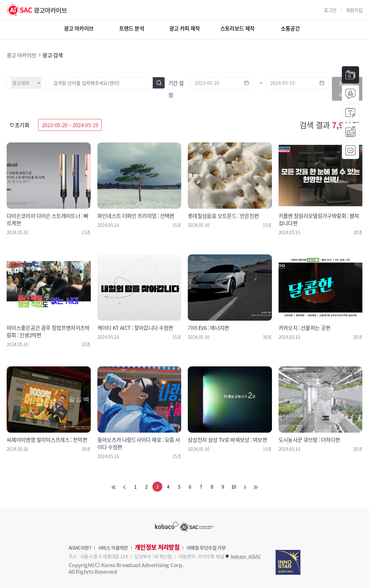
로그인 (330, 10)
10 (234, 487)
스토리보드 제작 (237, 28)
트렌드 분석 (132, 28)
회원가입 (354, 10)
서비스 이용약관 (113, 548)
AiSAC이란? (80, 548)
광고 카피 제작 (185, 28)
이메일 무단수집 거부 (206, 548)
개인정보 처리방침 (157, 547)
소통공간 (290, 28)
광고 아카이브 (79, 28)
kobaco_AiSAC (243, 556)
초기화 (20, 125)
